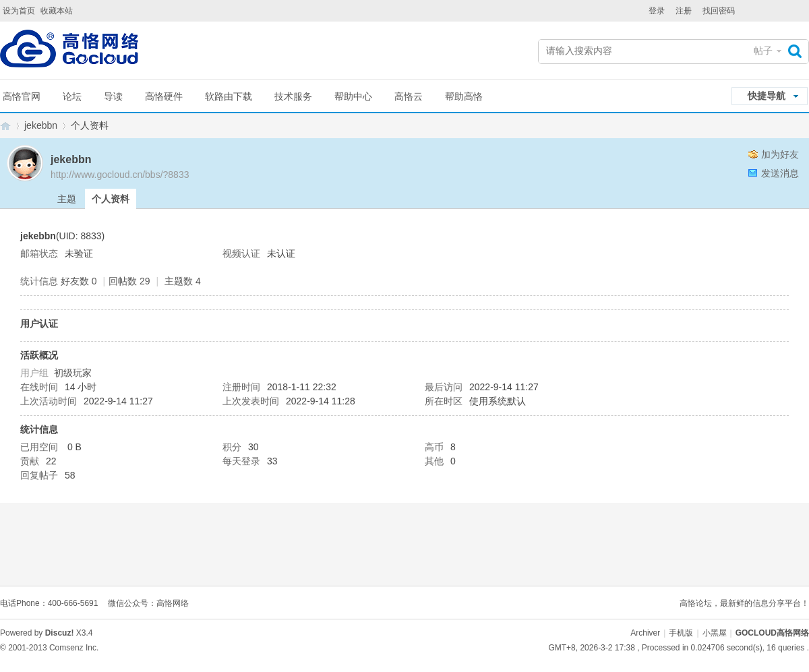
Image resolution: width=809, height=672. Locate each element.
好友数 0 (79, 281)
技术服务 (293, 96)
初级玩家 (73, 373)
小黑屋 (715, 633)
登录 (657, 11)
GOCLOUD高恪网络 (5, 126)
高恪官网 (22, 96)
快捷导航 (767, 96)
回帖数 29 (129, 281)
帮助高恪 (464, 96)
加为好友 (780, 154)
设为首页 (19, 11)
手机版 (681, 633)
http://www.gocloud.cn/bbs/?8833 (120, 175)
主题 (67, 199)
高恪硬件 (164, 96)
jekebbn (41, 125)
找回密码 (719, 11)
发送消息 (780, 173)
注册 (684, 11)
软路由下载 (229, 96)
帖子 (763, 51)
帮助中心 (353, 96)
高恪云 (409, 96)
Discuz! (60, 633)
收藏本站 (57, 11)
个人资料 (111, 199)
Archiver (645, 633)
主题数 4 (183, 281)
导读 (113, 96)
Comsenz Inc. (74, 648)
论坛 (72, 96)
